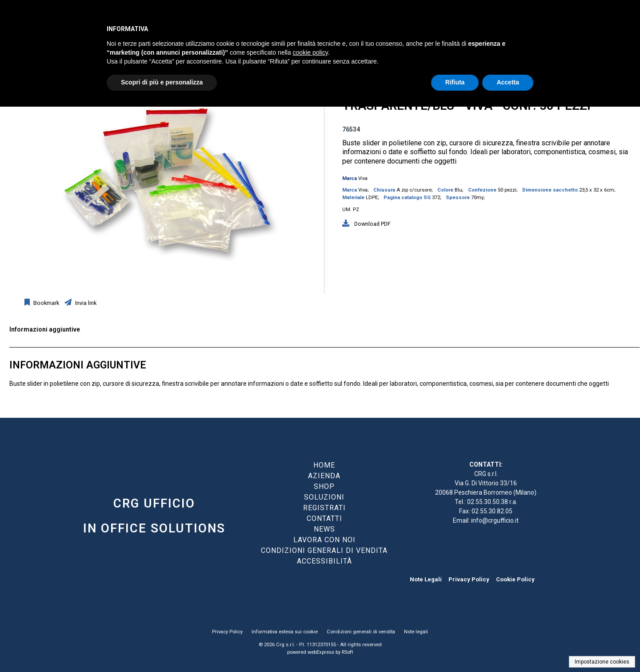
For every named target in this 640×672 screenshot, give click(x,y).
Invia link (85, 303)
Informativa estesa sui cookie (285, 632)
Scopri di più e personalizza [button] (162, 82)
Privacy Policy (469, 579)
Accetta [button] (508, 82)
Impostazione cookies (602, 662)
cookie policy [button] (310, 52)
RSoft (347, 652)
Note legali (416, 632)
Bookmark (46, 303)
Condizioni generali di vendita (361, 632)
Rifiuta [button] (455, 82)
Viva (363, 178)
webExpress (321, 652)
